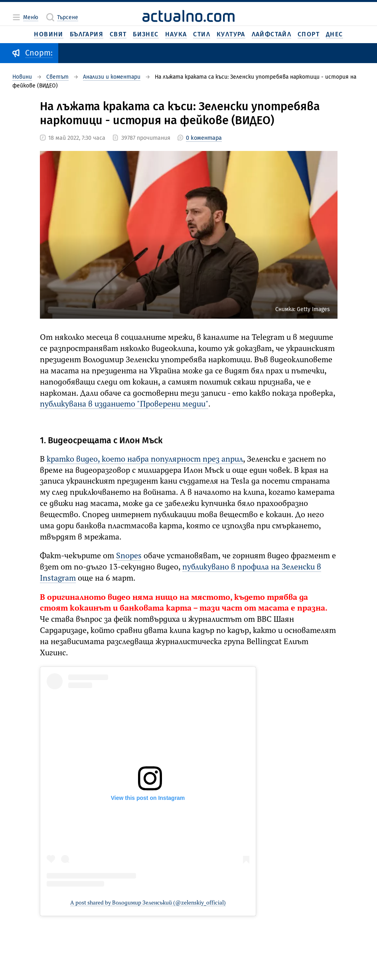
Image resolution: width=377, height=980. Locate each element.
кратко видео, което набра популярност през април (145, 460)
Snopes (129, 556)
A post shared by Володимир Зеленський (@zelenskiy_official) (148, 903)
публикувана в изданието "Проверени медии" (124, 405)
